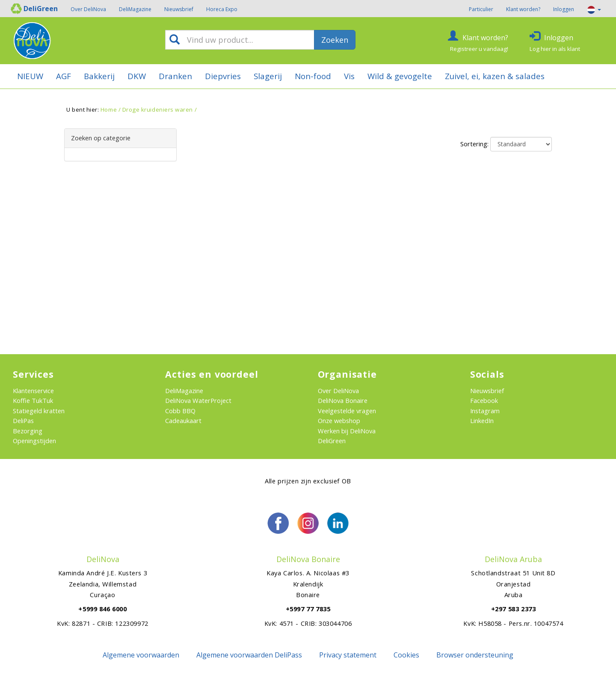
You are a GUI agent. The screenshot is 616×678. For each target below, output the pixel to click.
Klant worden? (523, 9)
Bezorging (28, 431)
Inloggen (564, 9)
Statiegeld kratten (39, 411)
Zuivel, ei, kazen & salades (495, 76)
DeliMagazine (135, 9)
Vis (349, 76)
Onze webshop (339, 420)
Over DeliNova (88, 9)
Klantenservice (33, 391)
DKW (137, 76)
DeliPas (23, 420)
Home (109, 110)
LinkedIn (482, 420)
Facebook (484, 400)
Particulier (481, 9)
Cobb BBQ (180, 411)
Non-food (313, 76)
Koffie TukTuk (33, 400)
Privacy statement (348, 655)
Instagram (485, 411)
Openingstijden (34, 441)
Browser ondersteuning (475, 655)
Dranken (175, 76)
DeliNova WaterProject (198, 400)
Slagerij (268, 76)
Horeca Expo (222, 9)
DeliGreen (332, 441)
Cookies (406, 655)
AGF (64, 76)
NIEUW (30, 76)
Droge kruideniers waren (158, 110)
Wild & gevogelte (400, 76)
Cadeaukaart (183, 420)
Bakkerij (99, 76)
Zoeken (335, 40)
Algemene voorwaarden (141, 655)
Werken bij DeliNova (347, 431)
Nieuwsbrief (179, 9)
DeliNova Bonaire (343, 400)
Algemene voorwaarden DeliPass (249, 655)
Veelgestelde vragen (347, 411)
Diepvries (223, 76)
